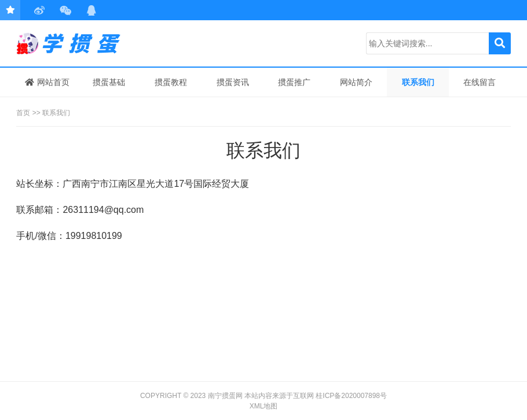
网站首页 (47, 82)
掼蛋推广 (294, 82)
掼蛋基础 (109, 82)
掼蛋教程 (171, 82)
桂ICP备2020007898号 (351, 396)
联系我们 (418, 82)
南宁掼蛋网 (225, 396)
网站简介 (356, 82)
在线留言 (480, 82)
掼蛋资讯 (233, 82)
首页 (23, 113)
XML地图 (264, 406)
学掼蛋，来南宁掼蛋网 (71, 43)
